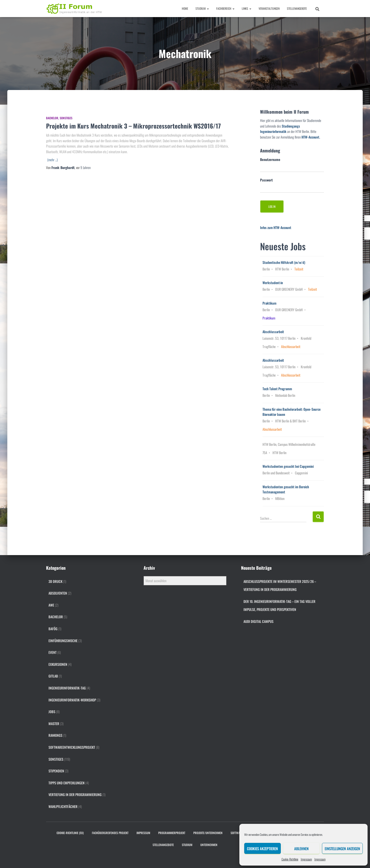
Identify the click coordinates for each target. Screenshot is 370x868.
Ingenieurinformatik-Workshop (72, 700)
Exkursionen (58, 664)
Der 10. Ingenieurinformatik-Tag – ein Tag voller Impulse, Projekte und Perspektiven (279, 605)
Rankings (55, 735)
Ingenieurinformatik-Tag (67, 688)
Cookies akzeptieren (262, 848)
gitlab (53, 676)
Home (185, 8)
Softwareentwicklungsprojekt (72, 747)
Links (247, 8)
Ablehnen (301, 848)
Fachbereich (225, 8)
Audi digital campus (258, 621)
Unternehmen (209, 845)
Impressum (306, 859)
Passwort (266, 180)
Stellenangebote (297, 8)
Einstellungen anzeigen (342, 848)
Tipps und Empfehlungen (67, 783)
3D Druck (55, 581)
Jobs (52, 712)
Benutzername (270, 159)
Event (53, 652)
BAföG (53, 629)
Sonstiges (66, 118)
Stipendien (56, 771)
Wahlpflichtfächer (63, 806)
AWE (51, 605)
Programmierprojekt (172, 833)
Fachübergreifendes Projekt (110, 833)
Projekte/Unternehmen (208, 833)
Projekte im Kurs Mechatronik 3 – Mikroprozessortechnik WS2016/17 (133, 126)
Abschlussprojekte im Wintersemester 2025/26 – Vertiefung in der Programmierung (280, 585)
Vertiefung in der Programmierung (75, 794)
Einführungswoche (63, 641)
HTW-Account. (311, 137)
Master (54, 723)
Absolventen (58, 593)
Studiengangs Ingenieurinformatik (280, 129)
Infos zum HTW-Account (276, 227)
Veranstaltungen (269, 8)
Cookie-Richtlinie (290, 859)
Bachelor (52, 118)
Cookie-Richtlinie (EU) (70, 833)
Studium (202, 8)
